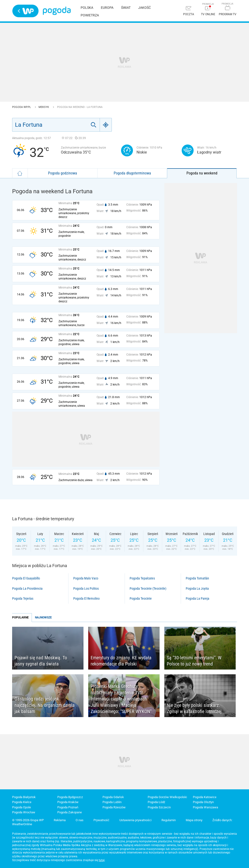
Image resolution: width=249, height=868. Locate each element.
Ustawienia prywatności (135, 820)
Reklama (60, 820)
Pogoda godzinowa (63, 173)
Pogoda (57, 11)
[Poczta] (189, 11)
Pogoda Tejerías (23, 598)
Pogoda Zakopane (70, 812)
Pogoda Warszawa (205, 807)
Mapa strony (194, 820)
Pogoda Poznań (68, 807)
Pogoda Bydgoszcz (70, 797)
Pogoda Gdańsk (113, 797)
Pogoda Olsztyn (203, 802)
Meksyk (44, 107)
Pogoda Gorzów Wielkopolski (167, 797)
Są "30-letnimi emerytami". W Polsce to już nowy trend (194, 661)
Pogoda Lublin (112, 802)
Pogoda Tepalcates (142, 578)
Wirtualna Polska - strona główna (25, 11)
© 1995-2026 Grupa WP (28, 820)
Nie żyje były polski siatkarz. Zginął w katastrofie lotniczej (194, 708)
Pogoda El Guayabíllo (26, 578)
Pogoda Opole (22, 807)
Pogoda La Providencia (27, 588)
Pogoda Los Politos (86, 588)
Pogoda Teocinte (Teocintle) (148, 588)
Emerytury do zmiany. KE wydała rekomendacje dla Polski (121, 661)
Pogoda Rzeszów (114, 807)
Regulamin (169, 820)
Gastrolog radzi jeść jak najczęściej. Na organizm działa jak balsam (45, 705)
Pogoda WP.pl (22, 107)
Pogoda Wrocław (24, 812)
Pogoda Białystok (24, 797)
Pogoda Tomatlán (197, 578)
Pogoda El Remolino (86, 598)
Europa (107, 8)
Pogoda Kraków (68, 802)
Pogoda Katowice (205, 797)
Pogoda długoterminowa (132, 173)
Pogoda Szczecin (159, 807)
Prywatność (101, 820)
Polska (87, 8)
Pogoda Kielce (22, 802)
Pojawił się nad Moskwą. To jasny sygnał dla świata (41, 661)
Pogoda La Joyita (197, 588)
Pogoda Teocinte (141, 598)
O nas (80, 820)
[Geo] (106, 125)
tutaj (102, 860)
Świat (126, 8)
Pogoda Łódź (156, 802)
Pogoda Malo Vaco (86, 578)
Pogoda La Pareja (198, 598)
